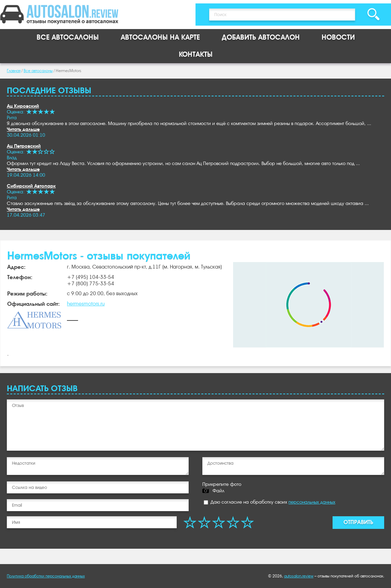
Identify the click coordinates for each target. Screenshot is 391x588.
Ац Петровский (24, 146)
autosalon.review (299, 576)
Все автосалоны (68, 37)
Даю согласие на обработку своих (269, 502)
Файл (218, 491)
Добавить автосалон (261, 37)
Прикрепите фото (222, 484)
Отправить (358, 522)
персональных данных (312, 502)
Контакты (196, 54)
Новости (338, 37)
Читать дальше (23, 129)
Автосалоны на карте (160, 37)
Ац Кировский (23, 106)
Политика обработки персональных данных (46, 576)
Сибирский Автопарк (31, 186)
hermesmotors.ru (86, 304)
